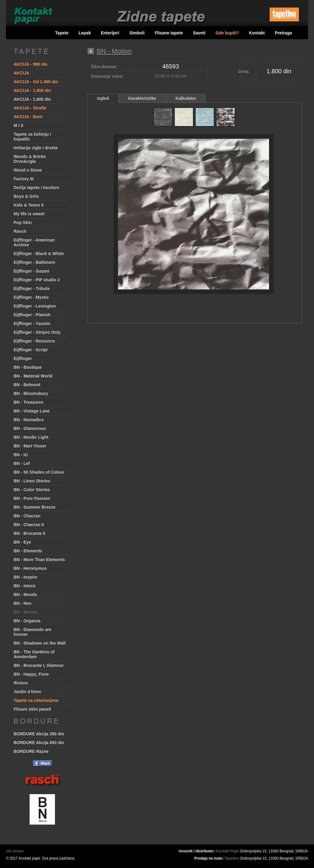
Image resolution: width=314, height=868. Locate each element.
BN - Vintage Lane (32, 411)
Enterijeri (110, 33)
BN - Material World (33, 376)
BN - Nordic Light (31, 437)
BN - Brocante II (29, 533)
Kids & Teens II (29, 205)
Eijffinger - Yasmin (32, 324)
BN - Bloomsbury (31, 393)
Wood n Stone (28, 170)
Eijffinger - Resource (34, 341)
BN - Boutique (28, 367)
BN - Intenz (25, 586)
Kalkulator (186, 98)
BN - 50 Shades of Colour (39, 472)
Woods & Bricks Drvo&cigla (30, 159)
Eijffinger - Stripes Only (37, 332)
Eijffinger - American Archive (34, 242)
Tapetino (232, 858)
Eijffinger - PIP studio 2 (37, 280)
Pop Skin (23, 223)
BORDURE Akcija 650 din (39, 743)
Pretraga (283, 33)
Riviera (21, 683)
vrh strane (15, 851)
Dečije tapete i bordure (36, 188)
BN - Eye (22, 542)
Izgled (103, 98)
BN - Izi (21, 455)
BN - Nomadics (29, 420)
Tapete (62, 33)
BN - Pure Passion (32, 498)
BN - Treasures (29, 402)
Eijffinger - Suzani (31, 271)
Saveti (199, 33)
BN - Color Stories (32, 490)
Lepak (85, 33)
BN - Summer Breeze (35, 507)
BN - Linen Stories (32, 481)
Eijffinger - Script (31, 350)
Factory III (24, 179)
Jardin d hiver (27, 692)
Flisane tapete (169, 33)
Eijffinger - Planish (32, 315)
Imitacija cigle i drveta (36, 148)
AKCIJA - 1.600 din (32, 99)
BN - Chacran (27, 516)
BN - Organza (27, 621)
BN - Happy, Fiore (31, 674)
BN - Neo (22, 603)
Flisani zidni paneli (32, 709)
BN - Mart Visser (30, 446)
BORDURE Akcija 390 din (39, 734)
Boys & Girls (26, 196)
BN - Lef (22, 463)
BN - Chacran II (29, 525)
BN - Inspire (26, 577)
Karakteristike (142, 98)
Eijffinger (23, 358)
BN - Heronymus (30, 568)
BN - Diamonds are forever (32, 632)
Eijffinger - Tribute (32, 289)
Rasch (20, 231)
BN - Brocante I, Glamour (39, 665)
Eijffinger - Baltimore (34, 262)
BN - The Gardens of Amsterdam (34, 654)
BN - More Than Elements (39, 560)
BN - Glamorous (30, 428)
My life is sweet (29, 214)
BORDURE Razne (31, 751)
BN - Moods (25, 595)
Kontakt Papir (228, 851)
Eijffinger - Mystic (31, 297)
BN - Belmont (27, 385)
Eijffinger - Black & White (39, 254)
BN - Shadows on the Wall (40, 643)
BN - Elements (28, 551)
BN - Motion (26, 612)
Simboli (137, 33)
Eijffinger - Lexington (35, 306)
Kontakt (257, 33)
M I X (19, 125)
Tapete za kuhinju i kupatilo (32, 137)
